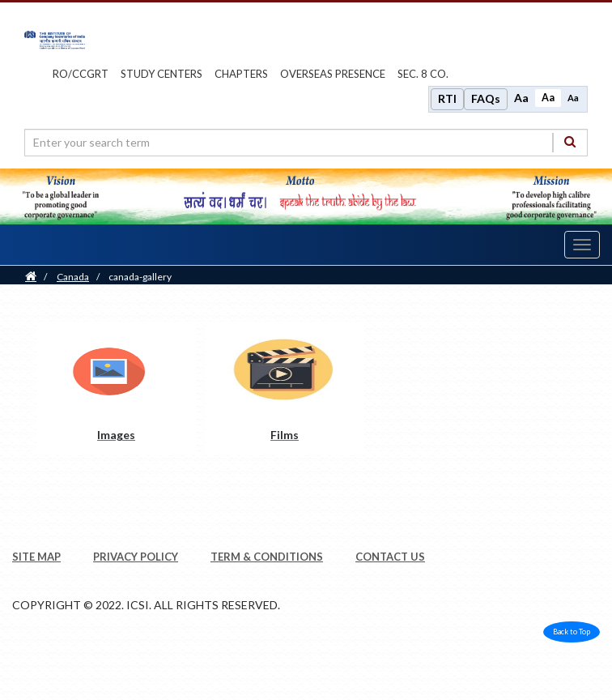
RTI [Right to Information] (447, 98)
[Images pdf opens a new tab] (116, 388)
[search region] (306, 143)
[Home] (31, 277)
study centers (161, 74)
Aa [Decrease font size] (573, 98)
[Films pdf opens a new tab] (285, 388)
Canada (73, 277)
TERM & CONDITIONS (267, 557)
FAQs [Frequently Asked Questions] (486, 98)
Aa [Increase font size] (521, 98)
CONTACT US (390, 557)
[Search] (570, 142)
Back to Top (572, 632)
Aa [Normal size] (548, 98)
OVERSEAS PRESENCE (333, 74)
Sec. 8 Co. (423, 74)
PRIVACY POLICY (136, 557)
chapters (241, 74)
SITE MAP (36, 557)
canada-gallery (140, 277)
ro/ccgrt (81, 74)
